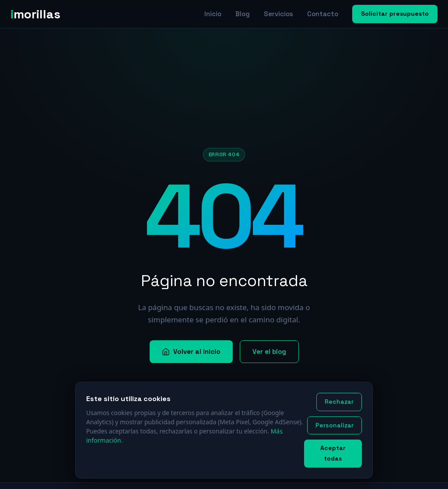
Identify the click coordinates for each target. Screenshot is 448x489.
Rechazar (339, 402)
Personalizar (334, 425)
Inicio (213, 14)
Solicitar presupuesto (395, 14)
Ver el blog (269, 351)
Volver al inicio (191, 351)
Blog (243, 14)
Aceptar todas (333, 453)
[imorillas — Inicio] (39, 14)
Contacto (323, 14)
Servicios (278, 14)
